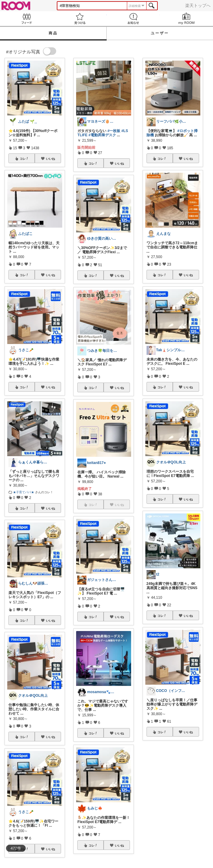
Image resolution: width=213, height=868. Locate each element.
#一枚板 (114, 131)
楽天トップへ (198, 5)
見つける (80, 19)
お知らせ (133, 19)
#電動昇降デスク (102, 135)
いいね (50, 159)
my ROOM (186, 19)
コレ (24, 159)
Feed (27, 19)
